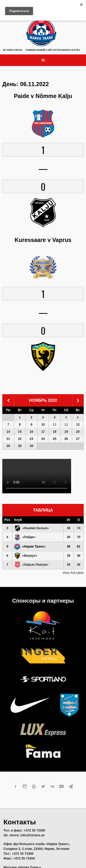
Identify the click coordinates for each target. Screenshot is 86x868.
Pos (7, 520)
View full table (73, 573)
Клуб (18, 520)
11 (55, 424)
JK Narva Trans (12, 50)
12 (66, 424)
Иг (69, 520)
